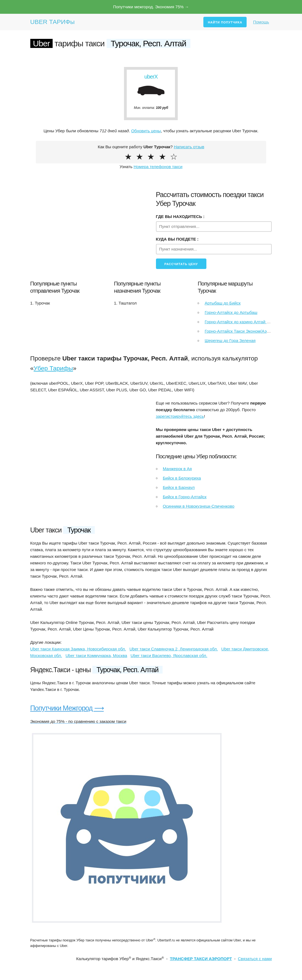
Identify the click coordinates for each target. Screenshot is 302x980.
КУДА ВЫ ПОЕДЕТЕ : (177, 239)
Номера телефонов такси (158, 167)
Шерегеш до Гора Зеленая (230, 340)
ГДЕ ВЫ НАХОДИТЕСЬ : (180, 216)
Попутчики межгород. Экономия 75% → (151, 7)
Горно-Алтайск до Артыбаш (231, 312)
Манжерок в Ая (177, 469)
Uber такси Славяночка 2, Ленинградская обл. (174, 649)
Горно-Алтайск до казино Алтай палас (241, 322)
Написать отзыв (189, 147)
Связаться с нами (255, 959)
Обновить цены (146, 131)
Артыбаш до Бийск (223, 303)
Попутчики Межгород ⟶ (67, 708)
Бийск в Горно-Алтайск (185, 497)
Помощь (261, 22)
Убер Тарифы (53, 368)
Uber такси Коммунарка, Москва (96, 655)
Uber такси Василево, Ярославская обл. (169, 655)
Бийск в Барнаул (179, 487)
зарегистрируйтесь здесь (180, 416)
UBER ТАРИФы (52, 22)
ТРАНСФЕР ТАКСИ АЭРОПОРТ (201, 959)
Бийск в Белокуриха (182, 478)
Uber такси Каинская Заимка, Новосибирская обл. (78, 649)
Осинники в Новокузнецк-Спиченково (199, 506)
